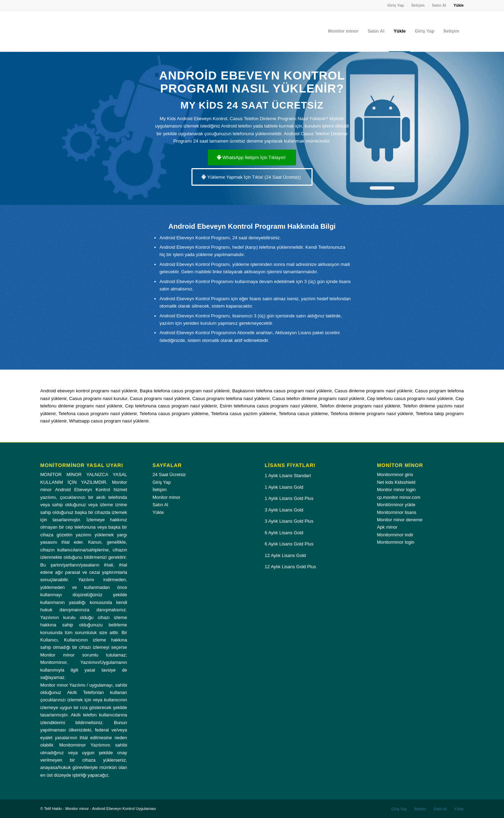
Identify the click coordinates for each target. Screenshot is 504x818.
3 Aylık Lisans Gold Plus (289, 521)
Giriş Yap (396, 5)
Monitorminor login (396, 542)
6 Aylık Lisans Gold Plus (289, 544)
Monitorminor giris (395, 475)
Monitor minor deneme (400, 520)
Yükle (459, 5)
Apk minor (387, 527)
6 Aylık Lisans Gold (284, 533)
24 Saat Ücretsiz (169, 475)
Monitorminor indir (395, 535)
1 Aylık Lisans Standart (288, 476)
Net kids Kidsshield (396, 482)
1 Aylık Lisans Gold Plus (289, 498)
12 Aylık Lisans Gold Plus (290, 567)
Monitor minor (166, 497)
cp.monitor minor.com (399, 497)
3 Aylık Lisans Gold (284, 510)
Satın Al (439, 5)
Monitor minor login (396, 490)
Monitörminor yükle (396, 505)
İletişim (418, 5)
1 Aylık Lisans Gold (284, 487)
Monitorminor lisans (397, 512)
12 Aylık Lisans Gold (285, 555)
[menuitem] (396, 5)
